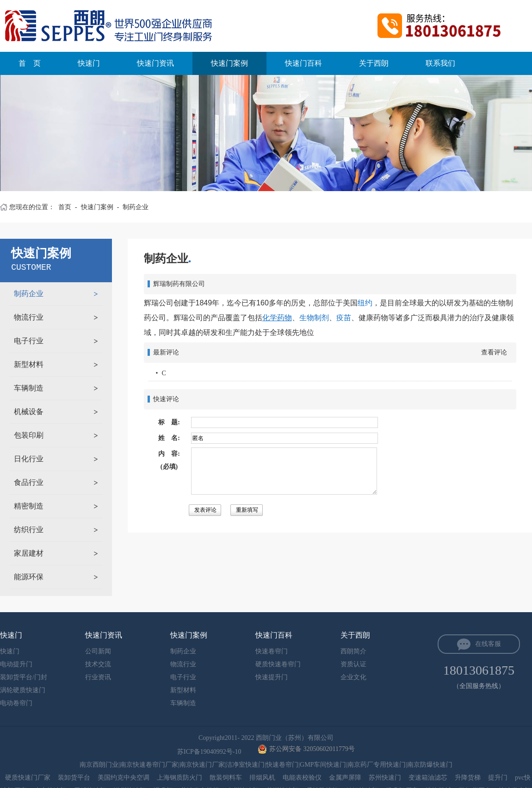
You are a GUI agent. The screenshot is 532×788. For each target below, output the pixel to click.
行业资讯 (98, 677)
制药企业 (136, 207)
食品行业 (29, 482)
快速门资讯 (155, 63)
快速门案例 (229, 63)
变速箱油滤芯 (428, 778)
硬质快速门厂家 (28, 778)
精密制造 (29, 506)
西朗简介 (353, 651)
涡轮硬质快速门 (23, 690)
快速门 (89, 63)
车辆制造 (29, 388)
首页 (65, 207)
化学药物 (277, 318)
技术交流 (98, 664)
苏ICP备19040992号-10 (210, 752)
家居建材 (29, 553)
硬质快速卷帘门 (278, 664)
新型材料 (29, 364)
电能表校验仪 (302, 778)
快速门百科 (303, 63)
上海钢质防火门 (179, 778)
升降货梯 (468, 778)
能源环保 (29, 577)
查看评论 (494, 352)
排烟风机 (262, 778)
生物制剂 (314, 318)
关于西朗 (374, 63)
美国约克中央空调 (124, 778)
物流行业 (29, 317)
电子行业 (29, 341)
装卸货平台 (74, 778)
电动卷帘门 (16, 703)
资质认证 (353, 664)
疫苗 (344, 318)
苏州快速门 (385, 778)
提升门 (498, 778)
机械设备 (29, 412)
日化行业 (29, 459)
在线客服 (488, 644)
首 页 (30, 63)
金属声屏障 (345, 778)
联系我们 (440, 63)
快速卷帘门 (272, 651)
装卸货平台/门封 (24, 677)
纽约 (365, 303)
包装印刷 (29, 435)
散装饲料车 (226, 778)
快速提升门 (272, 677)
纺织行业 (29, 530)
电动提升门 (16, 664)
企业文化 (353, 677)
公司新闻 (98, 651)
